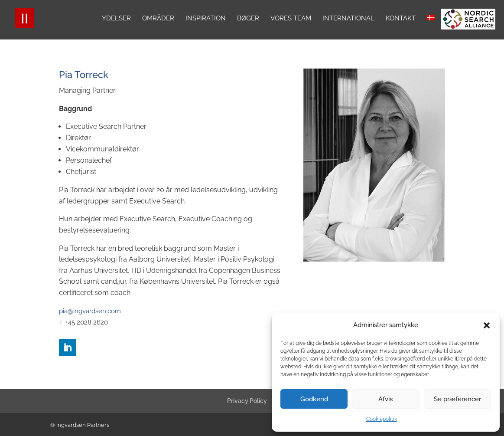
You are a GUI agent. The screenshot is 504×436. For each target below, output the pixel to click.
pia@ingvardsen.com (90, 311)
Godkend (314, 399)
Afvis (385, 399)
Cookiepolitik (382, 419)
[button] (487, 325)
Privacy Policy (247, 401)
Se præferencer (457, 399)
